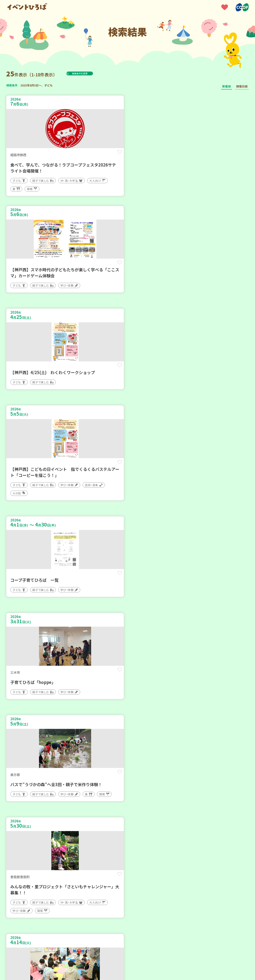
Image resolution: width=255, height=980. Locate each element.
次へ (137, 859)
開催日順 (242, 86)
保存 (73, 156)
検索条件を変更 (90, 73)
